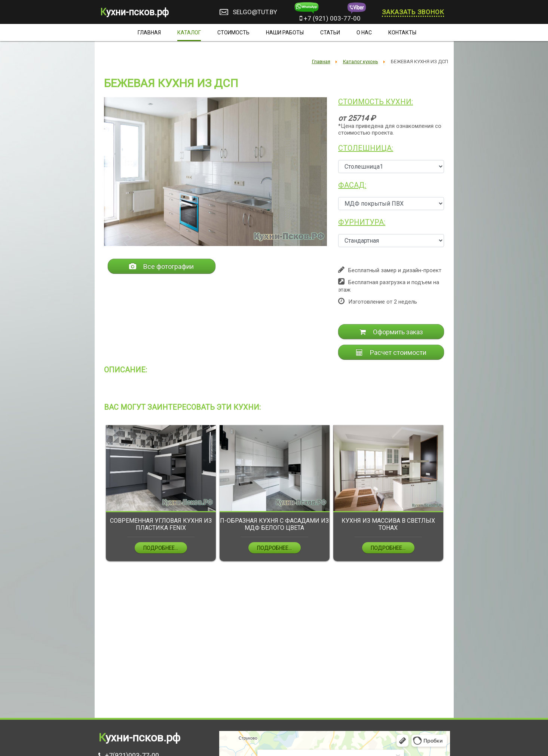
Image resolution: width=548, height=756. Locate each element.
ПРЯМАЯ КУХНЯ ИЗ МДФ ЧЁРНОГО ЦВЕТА (158, 524)
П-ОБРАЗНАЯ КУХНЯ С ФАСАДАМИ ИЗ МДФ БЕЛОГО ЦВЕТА (386, 524)
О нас (364, 33)
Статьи (330, 33)
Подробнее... (158, 548)
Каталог (189, 33)
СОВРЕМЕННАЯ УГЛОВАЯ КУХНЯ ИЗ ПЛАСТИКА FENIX (272, 524)
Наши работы (285, 33)
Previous (98, 498)
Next (450, 498)
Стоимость (233, 33)
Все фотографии (161, 266)
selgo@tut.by (255, 12)
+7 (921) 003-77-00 (330, 18)
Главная (149, 33)
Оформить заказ (391, 332)
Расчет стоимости (391, 352)
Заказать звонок (413, 12)
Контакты (402, 33)
